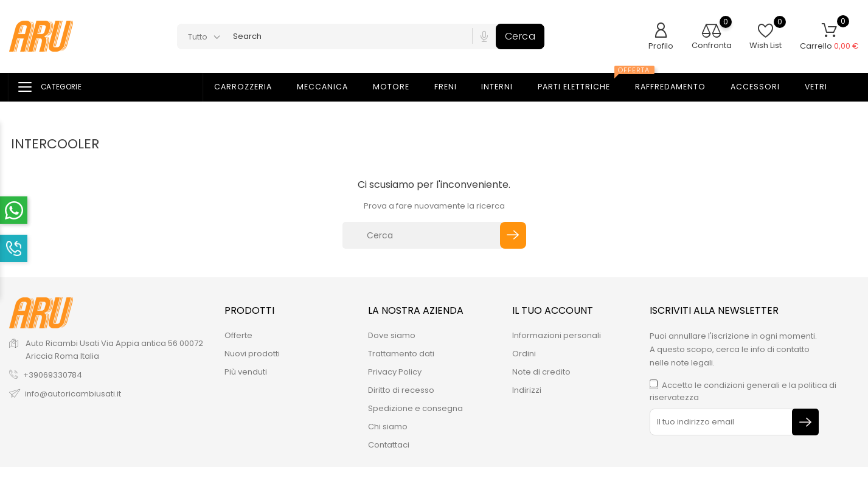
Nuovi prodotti (252, 354)
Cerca (520, 36)
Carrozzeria (250, 88)
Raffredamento (678, 88)
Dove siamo (392, 335)
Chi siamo (388, 427)
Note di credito (541, 372)
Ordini (524, 354)
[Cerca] (423, 235)
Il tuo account (553, 310)
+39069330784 (53, 375)
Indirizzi (527, 390)
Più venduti (246, 372)
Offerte (238, 335)
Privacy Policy (395, 372)
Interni (504, 88)
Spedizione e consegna (415, 408)
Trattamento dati (401, 354)
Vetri (823, 88)
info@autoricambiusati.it (73, 394)
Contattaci (389, 445)
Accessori (762, 88)
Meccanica (330, 88)
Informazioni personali (557, 335)
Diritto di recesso (401, 390)
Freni (453, 88)
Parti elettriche (584, 83)
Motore (398, 88)
